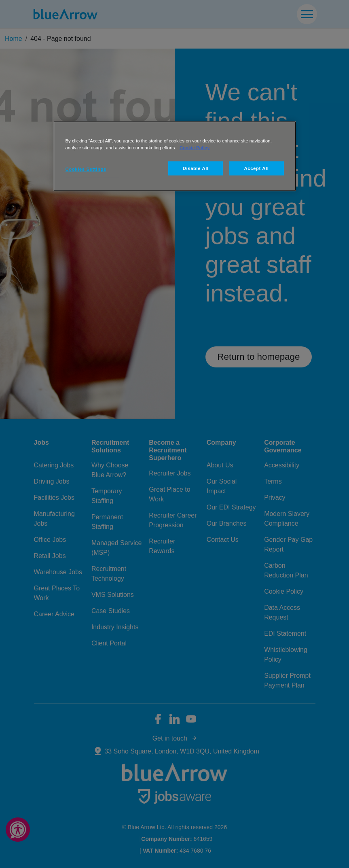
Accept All (257, 168)
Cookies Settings (86, 169)
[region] (175, 156)
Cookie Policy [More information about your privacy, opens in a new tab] (195, 147)
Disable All (196, 168)
